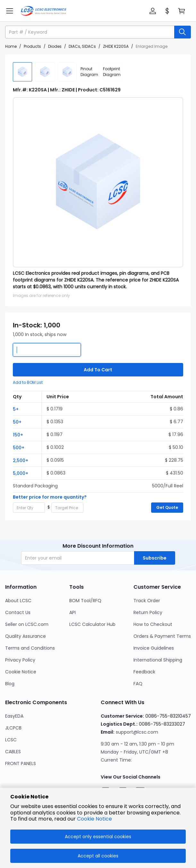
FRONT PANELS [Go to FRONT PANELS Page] (21, 763)
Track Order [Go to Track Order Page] (147, 601)
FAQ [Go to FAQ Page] (138, 684)
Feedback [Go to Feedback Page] (144, 672)
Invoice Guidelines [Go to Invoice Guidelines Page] (154, 648)
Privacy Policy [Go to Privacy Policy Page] (20, 660)
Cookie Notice (94, 819)
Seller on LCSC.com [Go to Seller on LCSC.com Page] (27, 624)
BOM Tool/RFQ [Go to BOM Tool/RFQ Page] (85, 601)
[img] (22, 72)
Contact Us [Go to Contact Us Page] (18, 612)
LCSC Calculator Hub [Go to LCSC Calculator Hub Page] (92, 624)
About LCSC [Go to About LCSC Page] (18, 601)
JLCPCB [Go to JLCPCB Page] (13, 728)
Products (32, 46)
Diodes (55, 46)
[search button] (183, 32)
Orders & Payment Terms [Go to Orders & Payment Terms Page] (162, 636)
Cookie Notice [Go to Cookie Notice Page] (21, 672)
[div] (90, 72)
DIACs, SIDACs (82, 46)
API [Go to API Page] (72, 612)
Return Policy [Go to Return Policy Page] (148, 612)
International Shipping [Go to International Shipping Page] (158, 660)
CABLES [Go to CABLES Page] (13, 752)
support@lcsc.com (137, 732)
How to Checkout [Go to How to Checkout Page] (153, 624)
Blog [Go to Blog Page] (10, 684)
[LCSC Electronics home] (43, 11)
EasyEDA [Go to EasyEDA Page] (14, 716)
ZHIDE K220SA (116, 46)
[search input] (90, 32)
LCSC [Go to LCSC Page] (11, 740)
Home (11, 46)
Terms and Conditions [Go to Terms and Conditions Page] (30, 648)
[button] (153, 11)
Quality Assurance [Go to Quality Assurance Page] (26, 636)
